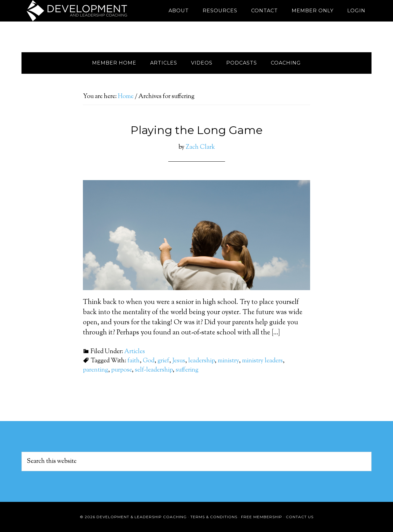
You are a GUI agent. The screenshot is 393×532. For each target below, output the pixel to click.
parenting (95, 370)
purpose (121, 370)
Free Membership (262, 517)
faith (134, 361)
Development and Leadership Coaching (77, 11)
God (149, 361)
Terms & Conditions (214, 517)
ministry (228, 361)
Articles (135, 352)
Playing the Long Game (196, 130)
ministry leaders (262, 361)
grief (163, 361)
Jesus (179, 361)
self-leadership (154, 370)
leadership (201, 361)
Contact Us (300, 517)
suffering (187, 370)
